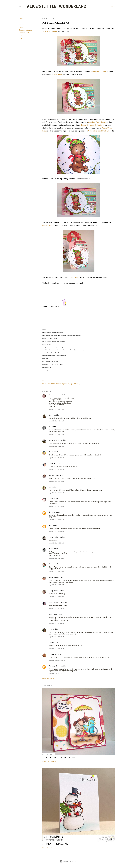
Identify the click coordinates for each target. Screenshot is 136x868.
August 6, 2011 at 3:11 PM (56, 585)
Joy (50, 427)
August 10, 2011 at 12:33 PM (57, 660)
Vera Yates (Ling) (56, 602)
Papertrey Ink (24, 33)
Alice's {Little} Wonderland (57, 6)
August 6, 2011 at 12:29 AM (57, 409)
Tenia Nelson (54, 537)
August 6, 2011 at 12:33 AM (57, 421)
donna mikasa (54, 577)
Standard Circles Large (97, 122)
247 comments (52, 761)
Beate (51, 549)
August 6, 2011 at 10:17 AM (57, 558)
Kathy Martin (54, 591)
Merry (51, 415)
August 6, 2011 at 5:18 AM (56, 470)
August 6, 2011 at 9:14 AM (56, 531)
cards (21, 27)
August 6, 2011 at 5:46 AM (56, 481)
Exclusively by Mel (57, 395)
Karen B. (52, 464)
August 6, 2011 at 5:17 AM (56, 458)
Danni (51, 564)
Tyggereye (53, 654)
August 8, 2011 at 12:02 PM (57, 649)
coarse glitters (48, 225)
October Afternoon (26, 30)
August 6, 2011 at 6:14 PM (56, 597)
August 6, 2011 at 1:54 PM (56, 572)
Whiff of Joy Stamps (50, 31)
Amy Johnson (54, 475)
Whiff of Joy (23, 38)
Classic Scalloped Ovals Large (100, 131)
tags (21, 36)
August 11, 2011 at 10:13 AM (57, 674)
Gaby (51, 526)
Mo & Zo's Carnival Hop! (59, 758)
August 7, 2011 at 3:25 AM (56, 623)
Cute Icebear (58, 74)
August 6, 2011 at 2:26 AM (56, 446)
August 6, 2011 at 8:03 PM (56, 608)
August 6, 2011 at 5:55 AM (56, 493)
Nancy (51, 452)
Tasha (51, 499)
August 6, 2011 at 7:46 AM (56, 520)
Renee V (52, 512)
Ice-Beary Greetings (99, 72)
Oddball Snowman (55, 844)
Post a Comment (48, 678)
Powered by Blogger (68, 861)
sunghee (52, 643)
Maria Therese (55, 440)
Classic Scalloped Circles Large (92, 125)
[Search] (114, 6)
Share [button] (21, 19)
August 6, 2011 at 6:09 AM (56, 506)
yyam (51, 629)
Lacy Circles (75, 277)
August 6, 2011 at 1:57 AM (56, 434)
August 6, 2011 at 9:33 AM (56, 543)
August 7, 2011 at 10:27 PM (57, 637)
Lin (50, 487)
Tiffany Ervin (55, 666)
